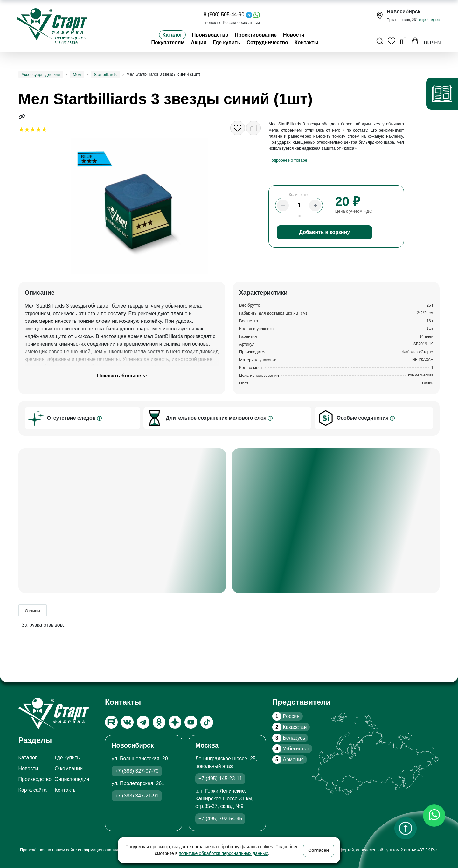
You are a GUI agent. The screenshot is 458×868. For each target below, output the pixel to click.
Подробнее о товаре (288, 160)
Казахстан (289, 727)
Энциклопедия (72, 779)
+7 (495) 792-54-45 (220, 819)
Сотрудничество (267, 42)
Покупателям (168, 42)
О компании (69, 768)
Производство (210, 35)
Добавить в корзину (325, 232)
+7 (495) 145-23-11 (220, 779)
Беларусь (289, 738)
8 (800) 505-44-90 (224, 14)
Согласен (319, 850)
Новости (294, 35)
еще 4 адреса (430, 20)
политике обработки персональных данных (223, 853)
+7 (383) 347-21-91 (137, 796)
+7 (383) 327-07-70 (137, 771)
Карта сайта (33, 790)
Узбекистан (291, 749)
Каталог (172, 35)
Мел (77, 75)
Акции (199, 42)
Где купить (226, 42)
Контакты (306, 42)
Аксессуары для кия (41, 75)
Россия (286, 716)
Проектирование (256, 35)
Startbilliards (105, 75)
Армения (288, 759)
